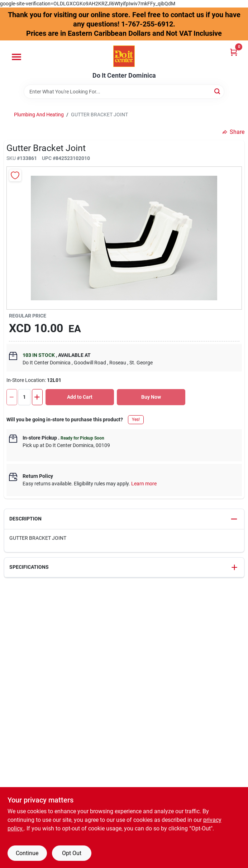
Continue (27, 853)
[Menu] (16, 57)
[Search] (218, 91)
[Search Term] (124, 92)
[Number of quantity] (24, 397)
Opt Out (72, 853)
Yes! (136, 420)
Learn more (144, 484)
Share (233, 132)
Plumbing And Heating (39, 115)
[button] (124, 519)
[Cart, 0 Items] (234, 52)
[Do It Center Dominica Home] (124, 56)
